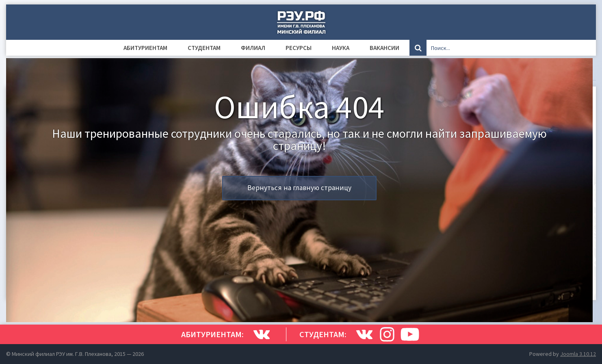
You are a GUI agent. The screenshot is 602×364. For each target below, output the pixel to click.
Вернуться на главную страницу (299, 188)
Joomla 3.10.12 (578, 354)
